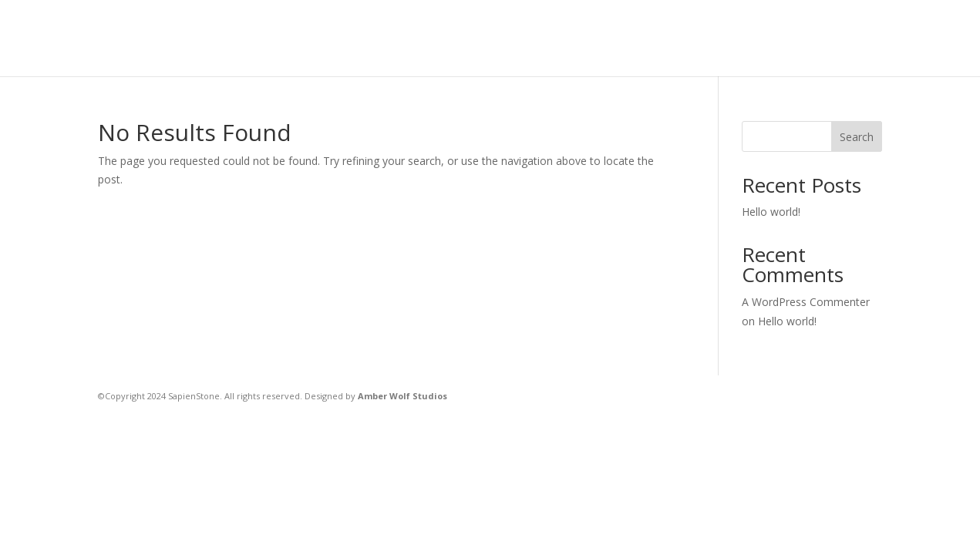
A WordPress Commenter (806, 302)
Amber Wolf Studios (402, 396)
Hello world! (771, 212)
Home (365, 39)
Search (857, 137)
